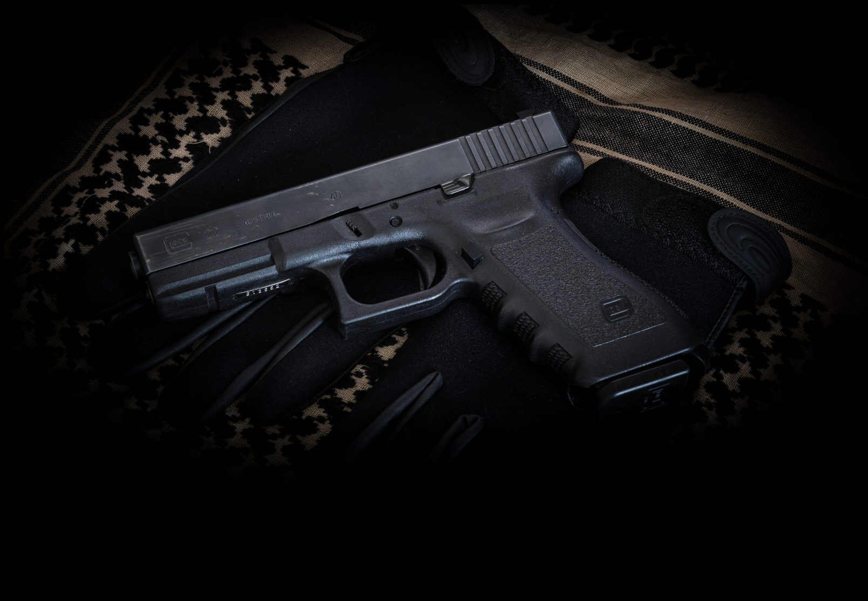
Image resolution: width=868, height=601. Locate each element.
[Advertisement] (434, 570)
